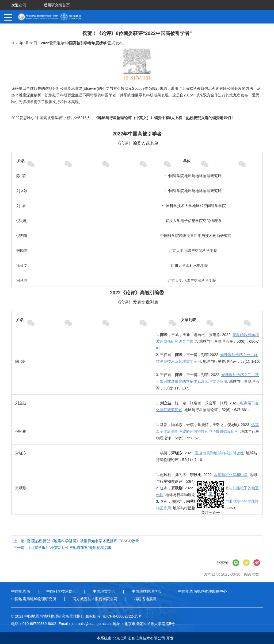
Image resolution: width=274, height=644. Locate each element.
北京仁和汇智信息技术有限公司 (139, 638)
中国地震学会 (104, 591)
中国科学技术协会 (61, 591)
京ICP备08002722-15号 (122, 616)
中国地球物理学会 (147, 591)
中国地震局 (21, 591)
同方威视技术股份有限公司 (95, 599)
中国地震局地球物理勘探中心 (203, 591)
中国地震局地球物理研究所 (34, 599)
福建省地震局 (145, 599)
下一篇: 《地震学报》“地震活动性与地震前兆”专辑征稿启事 (62, 548)
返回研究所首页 (57, 5)
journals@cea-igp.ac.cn (91, 624)
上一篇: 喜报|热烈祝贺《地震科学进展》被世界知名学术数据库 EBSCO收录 (76, 541)
